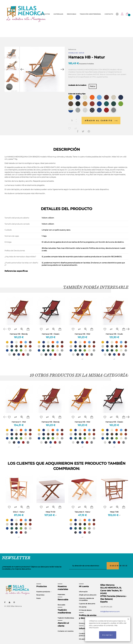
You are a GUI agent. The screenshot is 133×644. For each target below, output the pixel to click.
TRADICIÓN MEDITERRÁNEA (90, 14)
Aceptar (108, 635)
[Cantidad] (74, 117)
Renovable (61, 602)
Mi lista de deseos (85, 607)
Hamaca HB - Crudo (114, 331)
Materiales (61, 591)
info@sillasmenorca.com (110, 608)
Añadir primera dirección (88, 592)
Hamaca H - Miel (19, 418)
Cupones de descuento (87, 600)
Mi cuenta (84, 583)
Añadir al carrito (101, 117)
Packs (38, 595)
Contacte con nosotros (66, 628)
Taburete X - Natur (82, 509)
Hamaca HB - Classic (51, 331)
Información (83, 588)
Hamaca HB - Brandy (19, 331)
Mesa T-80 (114, 509)
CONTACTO (109, 14)
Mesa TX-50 (51, 509)
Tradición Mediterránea (66, 615)
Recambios (40, 592)
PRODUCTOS (45, 14)
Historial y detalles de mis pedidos (86, 596)
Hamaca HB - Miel (82, 331)
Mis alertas (83, 604)
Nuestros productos (43, 588)
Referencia (72, 49)
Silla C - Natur (19, 509)
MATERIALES (58, 14)
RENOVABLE (72, 14)
